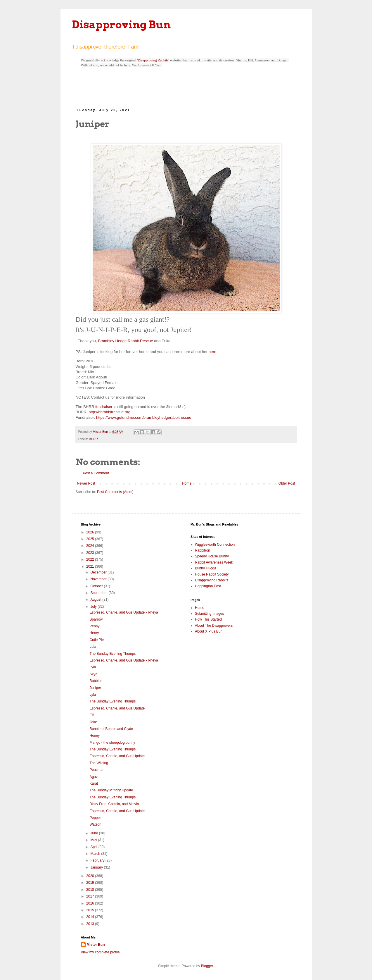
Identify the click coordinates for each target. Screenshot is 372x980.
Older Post (287, 483)
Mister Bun (96, 945)
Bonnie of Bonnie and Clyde (111, 729)
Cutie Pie (97, 640)
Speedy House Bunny (212, 556)
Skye (93, 674)
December (99, 572)
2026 (91, 532)
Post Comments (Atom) (115, 492)
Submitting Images (209, 614)
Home (187, 483)
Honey (95, 736)
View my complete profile (100, 952)
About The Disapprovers (214, 626)
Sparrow (96, 619)
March (96, 854)
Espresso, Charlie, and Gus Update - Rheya (124, 612)
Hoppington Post (208, 586)
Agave (94, 777)
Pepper (95, 818)
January (97, 867)
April (94, 847)
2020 (91, 876)
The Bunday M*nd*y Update (111, 790)
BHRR (93, 439)
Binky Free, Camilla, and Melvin (114, 804)
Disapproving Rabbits (153, 60)
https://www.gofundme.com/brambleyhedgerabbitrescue (144, 417)
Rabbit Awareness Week (214, 562)
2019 (91, 883)
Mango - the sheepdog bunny (112, 743)
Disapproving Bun (121, 25)
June (95, 833)
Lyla (93, 667)
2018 (91, 890)
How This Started (208, 619)
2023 (91, 553)
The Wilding (99, 763)
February (98, 860)
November (99, 579)
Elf (91, 715)
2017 (91, 896)
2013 (91, 924)
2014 (91, 917)
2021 (91, 566)
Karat (94, 783)
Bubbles (96, 681)
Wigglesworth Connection (215, 545)
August (96, 600)
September (99, 593)
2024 (91, 546)
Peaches (96, 770)
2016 (91, 903)
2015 (91, 910)
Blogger (207, 966)
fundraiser (104, 407)
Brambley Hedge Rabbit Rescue (125, 341)
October (97, 586)
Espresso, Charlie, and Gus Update (117, 708)
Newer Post (86, 483)
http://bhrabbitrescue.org (109, 412)
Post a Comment (96, 473)
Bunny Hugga (206, 568)
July (94, 607)
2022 (91, 559)
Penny (94, 626)
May (94, 840)
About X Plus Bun (209, 631)
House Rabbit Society (212, 574)
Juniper (95, 688)
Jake (93, 722)
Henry (94, 633)
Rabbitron (203, 550)
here (212, 352)
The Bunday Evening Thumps (113, 654)
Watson (95, 824)
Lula (93, 647)
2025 (91, 539)
